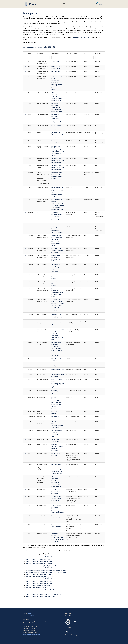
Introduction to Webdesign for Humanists (56, 284)
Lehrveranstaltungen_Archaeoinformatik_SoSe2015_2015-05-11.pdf (44, 594)
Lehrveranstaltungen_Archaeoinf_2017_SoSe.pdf (39, 579)
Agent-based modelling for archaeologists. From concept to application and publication (58, 537)
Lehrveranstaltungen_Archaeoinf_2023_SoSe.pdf (39, 561)
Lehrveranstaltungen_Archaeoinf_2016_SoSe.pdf (39, 583)
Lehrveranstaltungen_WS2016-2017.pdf (36, 588)
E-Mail (30, 613)
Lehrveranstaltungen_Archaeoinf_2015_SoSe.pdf (39, 592)
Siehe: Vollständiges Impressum (32, 634)
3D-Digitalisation (56, 61)
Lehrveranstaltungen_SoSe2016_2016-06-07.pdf (39, 585)
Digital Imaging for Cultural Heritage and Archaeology (57, 250)
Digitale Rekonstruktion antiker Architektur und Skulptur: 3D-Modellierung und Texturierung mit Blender (57, 403)
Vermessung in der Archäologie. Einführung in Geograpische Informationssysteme (57, 229)
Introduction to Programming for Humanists (56, 277)
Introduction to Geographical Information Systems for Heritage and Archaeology (57, 268)
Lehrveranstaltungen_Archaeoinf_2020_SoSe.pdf (39, 568)
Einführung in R (56, 71)
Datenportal (75, 4)
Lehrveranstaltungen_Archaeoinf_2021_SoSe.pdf (39, 564)
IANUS (30, 4)
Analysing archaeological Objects (55, 392)
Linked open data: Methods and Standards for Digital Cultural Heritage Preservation (57, 293)
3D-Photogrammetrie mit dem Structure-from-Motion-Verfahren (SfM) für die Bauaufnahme (57, 97)
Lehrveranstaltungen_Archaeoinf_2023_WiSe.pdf (39, 559)
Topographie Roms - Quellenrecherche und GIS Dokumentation (58, 161)
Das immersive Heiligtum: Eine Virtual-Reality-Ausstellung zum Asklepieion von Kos (57, 107)
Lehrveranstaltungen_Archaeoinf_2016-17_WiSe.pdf (40, 581)
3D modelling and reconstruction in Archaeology (56, 491)
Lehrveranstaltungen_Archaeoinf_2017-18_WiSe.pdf (40, 577)
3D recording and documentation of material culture (56, 498)
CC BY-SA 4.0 (31, 615)
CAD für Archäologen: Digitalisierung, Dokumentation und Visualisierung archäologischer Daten (58, 509)
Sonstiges (87, 4)
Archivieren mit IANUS (61, 4)
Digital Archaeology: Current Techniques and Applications (57, 127)
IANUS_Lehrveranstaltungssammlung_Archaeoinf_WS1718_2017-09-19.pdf (46, 572)
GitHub (69, 29)
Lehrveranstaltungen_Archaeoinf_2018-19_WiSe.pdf (40, 574)
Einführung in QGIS (57, 417)
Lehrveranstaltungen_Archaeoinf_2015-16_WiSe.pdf (40, 590)
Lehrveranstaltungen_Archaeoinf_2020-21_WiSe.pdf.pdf (41, 566)
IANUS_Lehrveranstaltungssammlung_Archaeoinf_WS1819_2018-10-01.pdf (46, 570)
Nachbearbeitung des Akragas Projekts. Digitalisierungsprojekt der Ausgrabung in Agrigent (58, 383)
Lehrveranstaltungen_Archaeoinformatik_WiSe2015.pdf (40, 596)
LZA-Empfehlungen (45, 4)
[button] (25, 62)
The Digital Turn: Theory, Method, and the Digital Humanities (57, 316)
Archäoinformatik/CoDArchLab (81, 38)
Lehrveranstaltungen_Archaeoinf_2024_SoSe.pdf (39, 557)
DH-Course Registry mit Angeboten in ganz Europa (39, 551)
